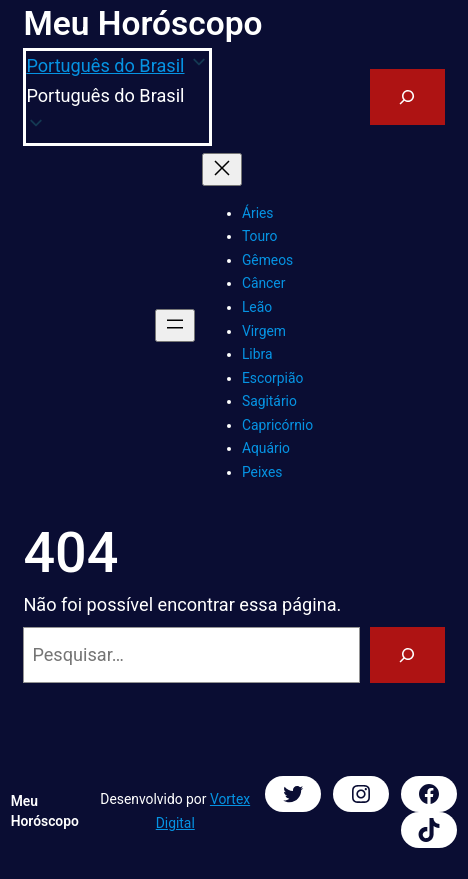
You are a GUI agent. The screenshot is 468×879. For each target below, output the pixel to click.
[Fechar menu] (222, 169)
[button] (117, 96)
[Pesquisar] (407, 655)
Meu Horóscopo (142, 23)
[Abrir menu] (175, 325)
